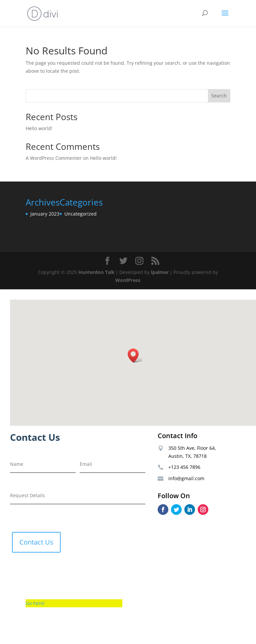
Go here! (35, 603)
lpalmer (160, 272)
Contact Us (36, 542)
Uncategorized (80, 214)
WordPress (128, 280)
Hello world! (39, 128)
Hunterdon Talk (96, 272)
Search (219, 96)
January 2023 (45, 214)
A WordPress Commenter (54, 158)
